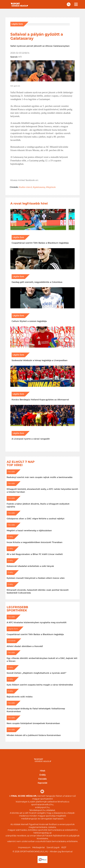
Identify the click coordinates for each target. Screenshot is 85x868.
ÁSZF (64, 847)
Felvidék (42, 779)
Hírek (43, 771)
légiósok (52, 187)
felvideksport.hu (38, 810)
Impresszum (24, 847)
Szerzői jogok (53, 847)
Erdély (43, 775)
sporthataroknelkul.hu (42, 805)
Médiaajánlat (39, 847)
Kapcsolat (42, 783)
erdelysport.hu (42, 807)
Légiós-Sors (17, 24)
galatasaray (40, 187)
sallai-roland (26, 187)
